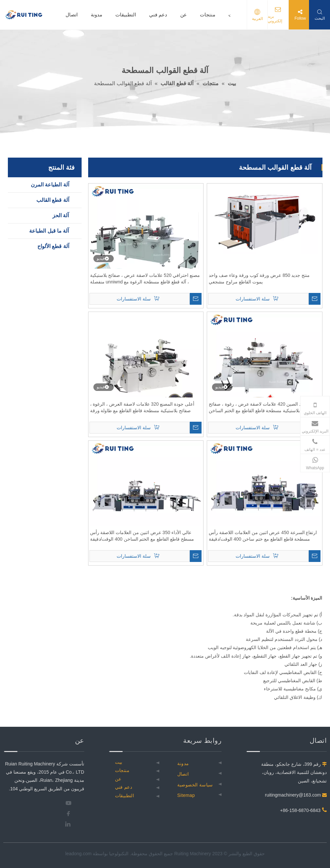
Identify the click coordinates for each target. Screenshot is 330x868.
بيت (119, 762)
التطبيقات (126, 15)
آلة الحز (61, 215)
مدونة (97, 15)
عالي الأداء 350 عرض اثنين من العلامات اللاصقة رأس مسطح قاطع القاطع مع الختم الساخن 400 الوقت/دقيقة (142, 536)
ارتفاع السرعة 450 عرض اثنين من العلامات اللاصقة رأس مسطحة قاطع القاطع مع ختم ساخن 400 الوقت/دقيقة (263, 536)
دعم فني (158, 15)
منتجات (208, 15)
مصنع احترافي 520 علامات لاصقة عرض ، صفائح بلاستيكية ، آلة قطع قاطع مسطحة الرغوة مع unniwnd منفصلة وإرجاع (145, 279)
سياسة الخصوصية (195, 785)
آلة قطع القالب (53, 200)
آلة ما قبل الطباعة (49, 231)
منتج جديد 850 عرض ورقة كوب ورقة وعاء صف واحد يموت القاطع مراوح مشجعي (259, 279)
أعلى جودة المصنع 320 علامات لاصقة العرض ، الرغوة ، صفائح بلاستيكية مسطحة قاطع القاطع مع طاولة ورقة (142, 407)
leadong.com (78, 854)
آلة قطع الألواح (53, 246)
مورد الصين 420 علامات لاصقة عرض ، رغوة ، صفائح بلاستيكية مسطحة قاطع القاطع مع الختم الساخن (259, 407)
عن (184, 15)
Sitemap (186, 795)
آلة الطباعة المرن (50, 185)
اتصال (72, 15)
